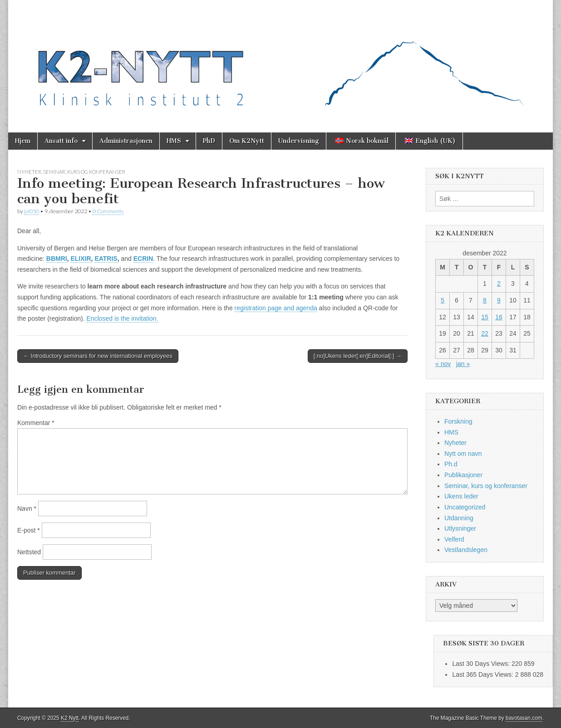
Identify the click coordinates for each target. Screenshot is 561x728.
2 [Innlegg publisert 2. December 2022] (499, 283)
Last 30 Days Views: (482, 664)
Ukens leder (461, 496)
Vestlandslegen (466, 550)
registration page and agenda (276, 308)
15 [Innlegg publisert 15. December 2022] (485, 317)
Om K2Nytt (247, 141)
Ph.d (451, 464)
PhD (209, 141)
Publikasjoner (463, 475)
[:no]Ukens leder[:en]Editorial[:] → (358, 356)
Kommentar (36, 423)
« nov (443, 364)
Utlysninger (460, 528)
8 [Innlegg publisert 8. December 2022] (485, 300)
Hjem (23, 141)
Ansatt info (61, 141)
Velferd (454, 539)
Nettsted (29, 552)
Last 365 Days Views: (483, 674)
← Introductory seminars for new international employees (98, 356)
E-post (29, 530)
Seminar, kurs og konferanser (84, 172)
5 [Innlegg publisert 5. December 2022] (443, 300)
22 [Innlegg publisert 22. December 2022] (485, 333)
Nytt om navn (463, 454)
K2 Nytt (70, 718)
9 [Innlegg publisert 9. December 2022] (499, 300)
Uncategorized (465, 507)
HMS (174, 141)
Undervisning (299, 141)
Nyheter (29, 172)
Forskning (458, 421)
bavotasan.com (524, 718)
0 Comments (108, 211)
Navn (27, 508)
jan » (463, 364)
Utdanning (459, 518)
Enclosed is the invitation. (123, 318)
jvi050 (32, 211)
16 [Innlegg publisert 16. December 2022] (499, 317)
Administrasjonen (126, 141)
